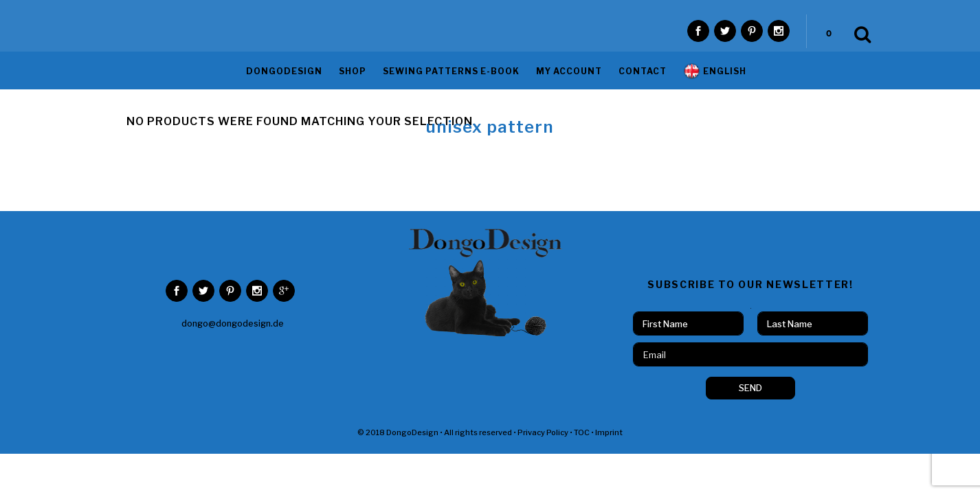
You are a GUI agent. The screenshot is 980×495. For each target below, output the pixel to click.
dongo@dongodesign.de (233, 304)
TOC (582, 413)
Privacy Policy (543, 413)
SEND (750, 368)
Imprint (609, 413)
